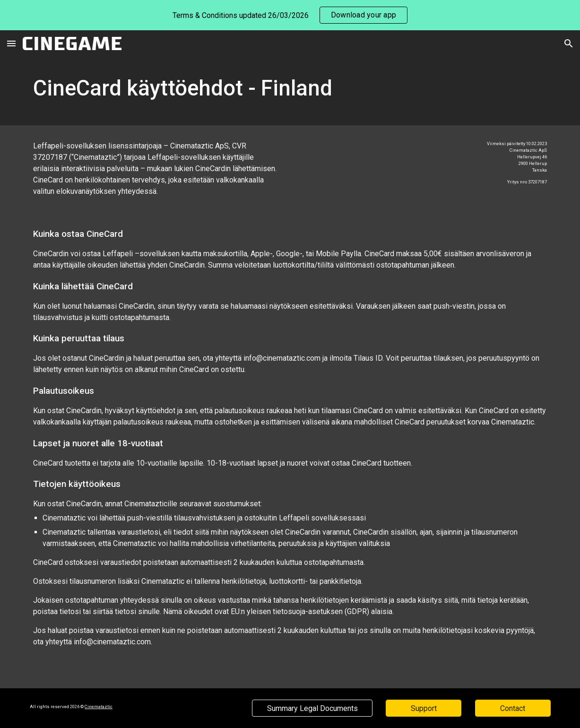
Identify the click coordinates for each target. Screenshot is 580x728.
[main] (290, 91)
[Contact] (513, 708)
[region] (290, 15)
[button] (11, 43)
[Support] (424, 708)
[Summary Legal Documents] (312, 708)
